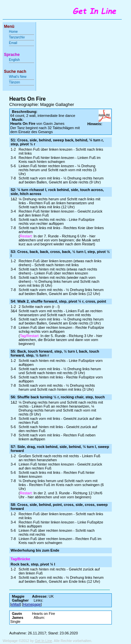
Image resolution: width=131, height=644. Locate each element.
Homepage (32, 604)
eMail (16, 604)
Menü (9, 26)
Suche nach (15, 72)
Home (13, 32)
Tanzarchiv (17, 37)
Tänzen (14, 82)
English (14, 60)
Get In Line (43, 641)
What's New (18, 77)
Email (13, 43)
